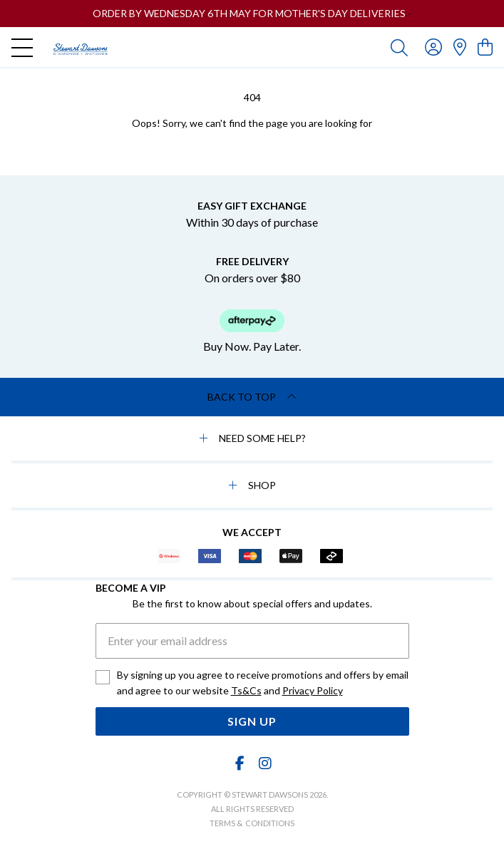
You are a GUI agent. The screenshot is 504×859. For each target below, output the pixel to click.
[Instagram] (264, 763)
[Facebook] (240, 763)
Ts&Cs (246, 690)
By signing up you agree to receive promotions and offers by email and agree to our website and (263, 684)
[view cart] (485, 47)
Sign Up (252, 721)
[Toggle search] (399, 47)
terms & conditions (252, 823)
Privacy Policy (313, 690)
